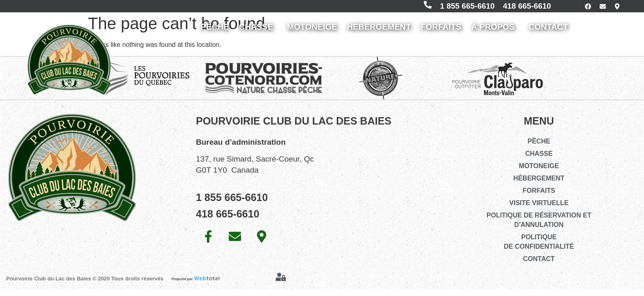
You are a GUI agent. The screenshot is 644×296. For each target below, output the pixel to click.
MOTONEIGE (312, 30)
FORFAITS (441, 30)
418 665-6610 (518, 8)
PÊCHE (215, 30)
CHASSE (258, 30)
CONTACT (550, 30)
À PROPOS (495, 30)
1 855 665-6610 (458, 8)
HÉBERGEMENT (379, 30)
